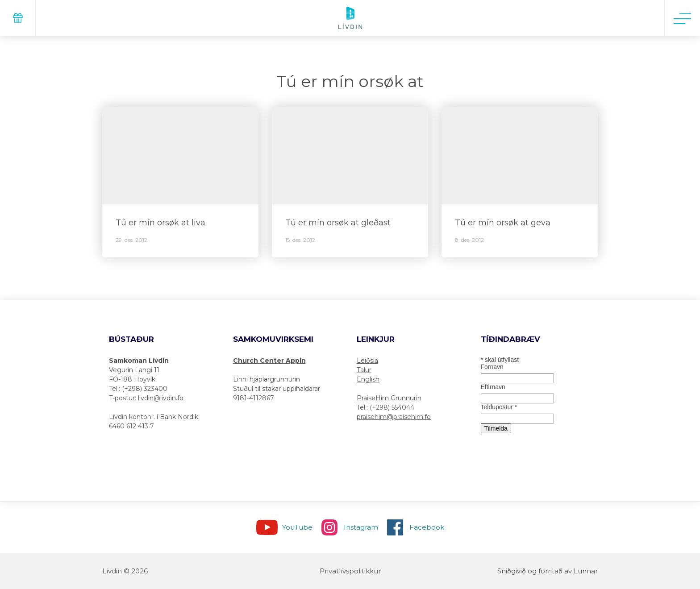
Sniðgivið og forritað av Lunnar (548, 571)
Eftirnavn (493, 387)
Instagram (361, 527)
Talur (364, 370)
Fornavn (492, 367)
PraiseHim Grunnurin (389, 398)
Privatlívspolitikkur (350, 571)
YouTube (297, 527)
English (368, 379)
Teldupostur (499, 407)
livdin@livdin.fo (161, 398)
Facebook (427, 527)
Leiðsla (367, 361)
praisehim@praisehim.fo (394, 417)
